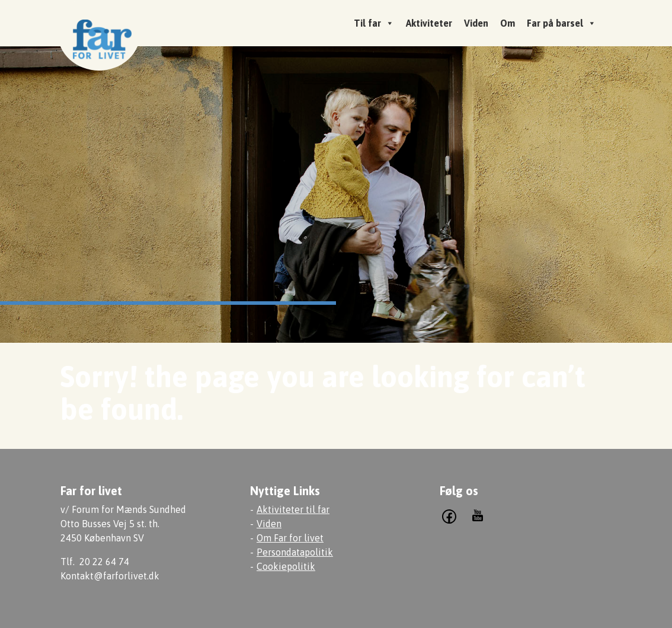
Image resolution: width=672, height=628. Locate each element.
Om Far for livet (290, 538)
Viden (476, 23)
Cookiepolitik (286, 566)
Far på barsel (561, 23)
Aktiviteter (429, 23)
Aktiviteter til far (293, 509)
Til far (374, 23)
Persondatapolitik (295, 552)
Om (508, 23)
